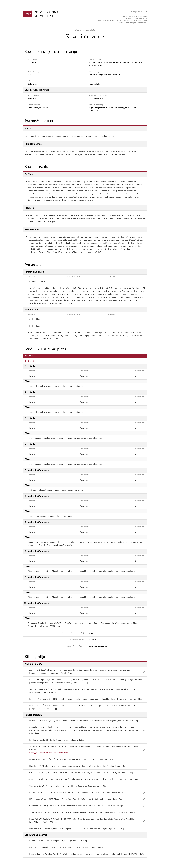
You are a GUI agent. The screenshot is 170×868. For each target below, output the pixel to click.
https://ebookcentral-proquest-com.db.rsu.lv (49, 753)
